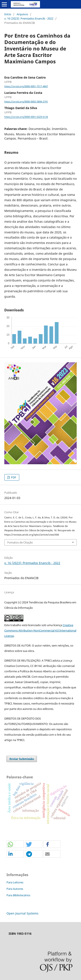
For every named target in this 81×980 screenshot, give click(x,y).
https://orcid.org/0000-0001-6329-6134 (26, 117)
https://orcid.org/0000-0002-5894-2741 (26, 102)
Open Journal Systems (22, 913)
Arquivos (22, 14)
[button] (15, 844)
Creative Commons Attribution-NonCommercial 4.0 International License (40, 630)
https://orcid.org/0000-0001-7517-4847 (26, 86)
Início (8, 14)
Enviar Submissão (22, 759)
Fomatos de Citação (20, 542)
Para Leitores (15, 882)
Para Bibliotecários (18, 895)
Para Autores (15, 889)
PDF (13, 477)
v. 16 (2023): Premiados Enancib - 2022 (29, 18)
